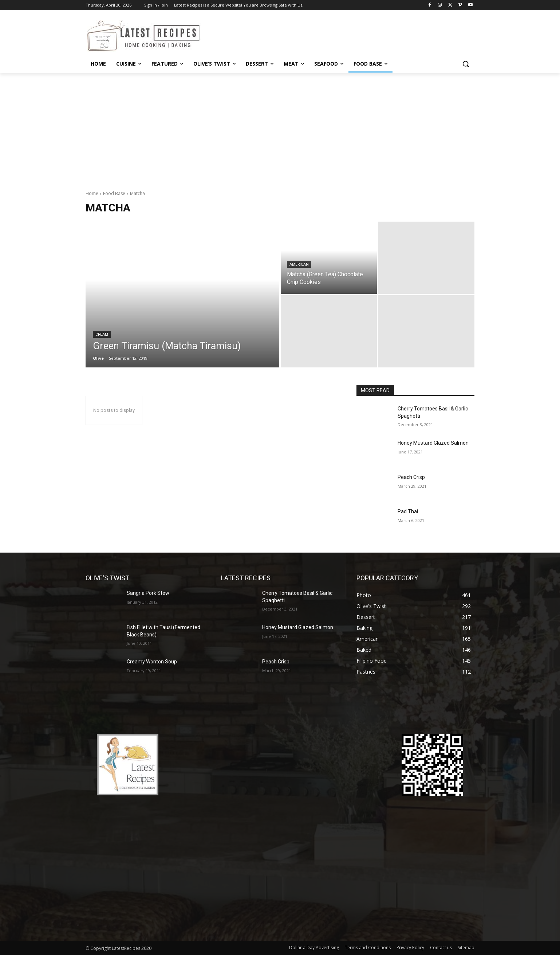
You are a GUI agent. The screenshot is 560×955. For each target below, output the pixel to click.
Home (92, 193)
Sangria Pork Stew (148, 593)
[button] (466, 64)
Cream (102, 334)
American (299, 264)
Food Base (114, 193)
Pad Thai (408, 511)
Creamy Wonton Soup (152, 662)
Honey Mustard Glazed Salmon (433, 443)
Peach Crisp (411, 477)
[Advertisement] (280, 128)
